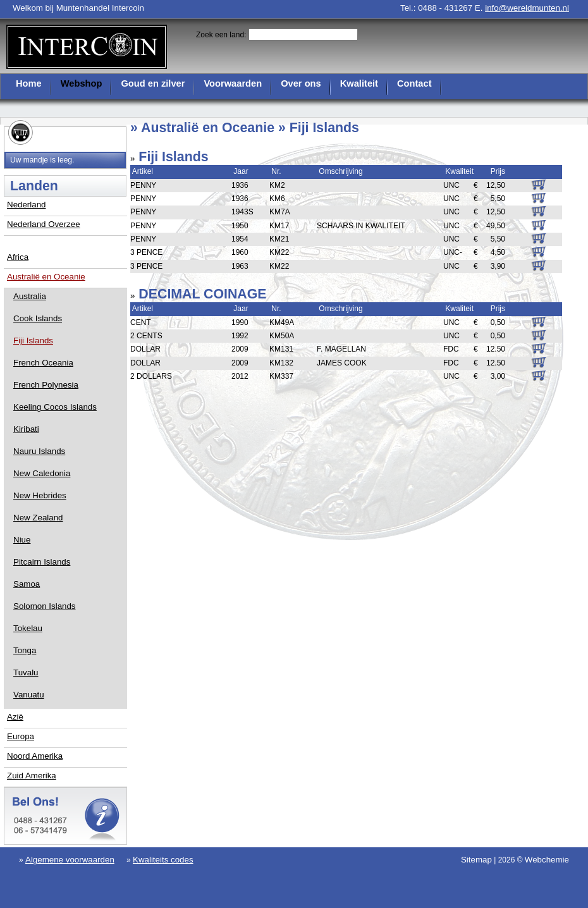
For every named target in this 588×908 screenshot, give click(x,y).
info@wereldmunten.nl (527, 8)
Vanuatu (29, 695)
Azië (15, 717)
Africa (18, 257)
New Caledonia (42, 473)
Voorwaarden (233, 83)
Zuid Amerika (32, 776)
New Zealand (38, 518)
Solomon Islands (45, 606)
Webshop (82, 83)
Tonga (25, 650)
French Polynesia (46, 385)
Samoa (27, 584)
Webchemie (547, 860)
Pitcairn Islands (42, 562)
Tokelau (28, 628)
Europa (21, 736)
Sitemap (476, 860)
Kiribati (26, 429)
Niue (22, 540)
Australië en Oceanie (46, 277)
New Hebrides (40, 495)
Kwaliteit (359, 83)
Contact (414, 83)
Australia (30, 296)
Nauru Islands (39, 451)
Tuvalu (26, 672)
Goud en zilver (153, 83)
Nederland (27, 205)
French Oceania (43, 363)
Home (29, 83)
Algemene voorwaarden (70, 860)
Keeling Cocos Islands (55, 407)
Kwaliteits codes (163, 860)
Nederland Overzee (44, 224)
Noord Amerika (35, 756)
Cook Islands (38, 318)
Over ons (301, 83)
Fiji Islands (33, 340)
